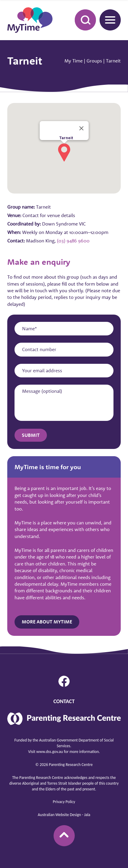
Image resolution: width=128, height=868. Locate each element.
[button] (64, 152)
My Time (74, 61)
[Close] (81, 128)
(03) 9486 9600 (73, 241)
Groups (94, 61)
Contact (64, 701)
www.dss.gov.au (50, 752)
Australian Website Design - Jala (64, 815)
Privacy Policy (64, 802)
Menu (107, 20)
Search (82, 20)
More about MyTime (47, 622)
